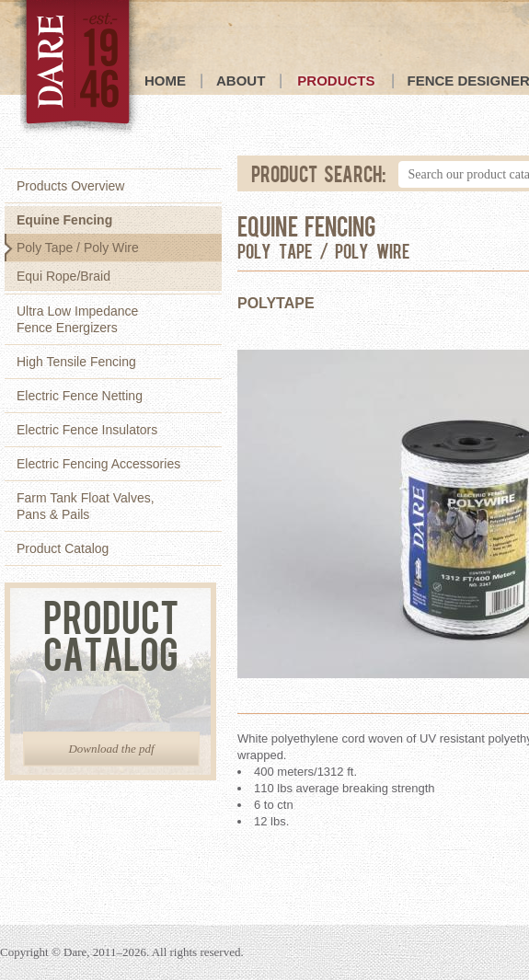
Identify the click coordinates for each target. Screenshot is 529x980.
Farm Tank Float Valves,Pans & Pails (86, 506)
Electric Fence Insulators (87, 430)
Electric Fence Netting (80, 396)
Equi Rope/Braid (63, 276)
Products (336, 81)
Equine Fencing (64, 220)
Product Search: (319, 173)
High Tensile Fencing (76, 362)
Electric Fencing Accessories (98, 464)
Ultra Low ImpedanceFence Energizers (77, 319)
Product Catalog (63, 548)
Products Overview (70, 186)
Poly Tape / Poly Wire (78, 248)
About (241, 81)
